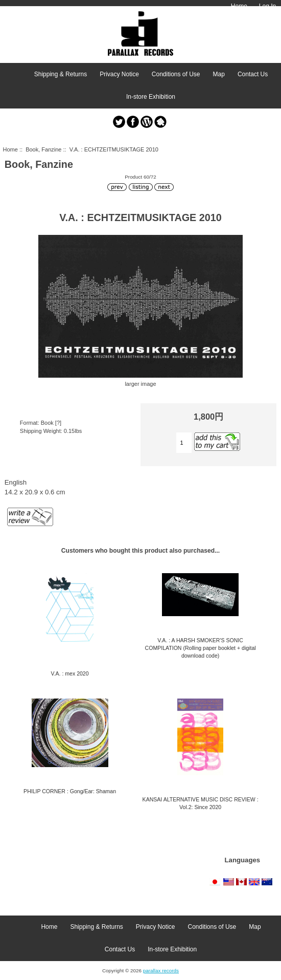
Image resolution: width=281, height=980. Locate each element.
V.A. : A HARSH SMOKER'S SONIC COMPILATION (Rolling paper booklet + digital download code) (201, 648)
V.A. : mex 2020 (70, 673)
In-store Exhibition (151, 97)
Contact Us (253, 74)
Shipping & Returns (61, 74)
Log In (268, 6)
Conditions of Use (176, 74)
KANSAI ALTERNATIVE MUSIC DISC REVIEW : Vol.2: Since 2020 (201, 803)
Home (239, 6)
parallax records (161, 971)
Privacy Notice (119, 74)
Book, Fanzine (43, 149)
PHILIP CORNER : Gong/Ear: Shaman (70, 791)
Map (219, 74)
